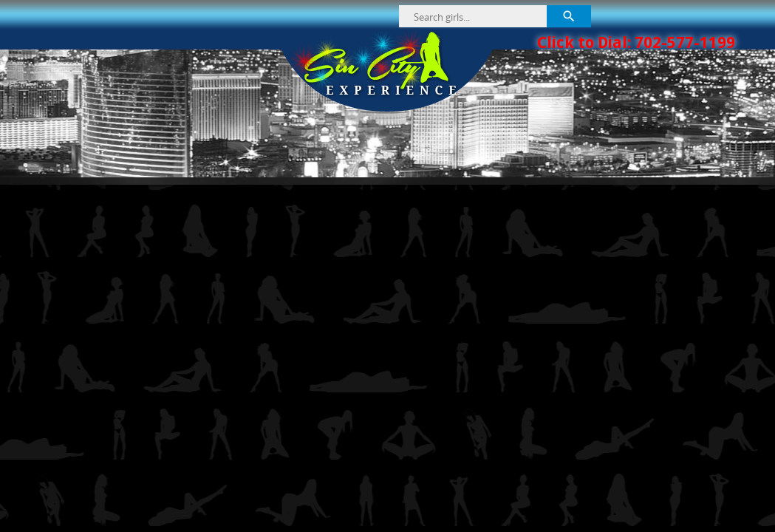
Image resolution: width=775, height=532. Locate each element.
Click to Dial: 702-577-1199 (636, 42)
